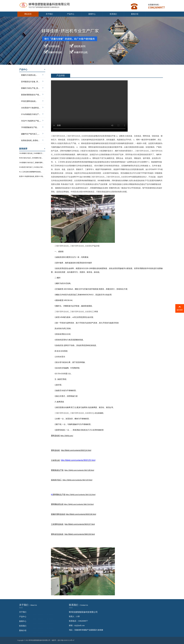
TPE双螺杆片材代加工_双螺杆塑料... (31, 163)
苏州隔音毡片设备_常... (32, 81)
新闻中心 (92, 14)
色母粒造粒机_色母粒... (32, 140)
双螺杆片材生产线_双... (32, 88)
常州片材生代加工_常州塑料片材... (31, 158)
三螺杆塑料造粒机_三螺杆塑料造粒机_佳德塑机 (70, 136)
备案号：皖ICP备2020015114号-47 (63, 640)
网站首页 (28, 14)
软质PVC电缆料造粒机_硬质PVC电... (32, 176)
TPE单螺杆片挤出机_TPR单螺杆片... (31, 153)
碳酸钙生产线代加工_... (32, 134)
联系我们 (113, 14)
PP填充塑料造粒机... (32, 101)
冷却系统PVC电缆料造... (32, 107)
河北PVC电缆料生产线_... (32, 120)
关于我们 (49, 14)
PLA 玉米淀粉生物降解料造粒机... (31, 172)
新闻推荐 (32, 149)
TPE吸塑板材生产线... (32, 127)
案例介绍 (135, 14)
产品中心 (71, 14)
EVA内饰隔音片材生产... (32, 114)
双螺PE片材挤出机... (32, 75)
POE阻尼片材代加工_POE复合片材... (31, 167)
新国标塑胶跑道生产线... (32, 94)
